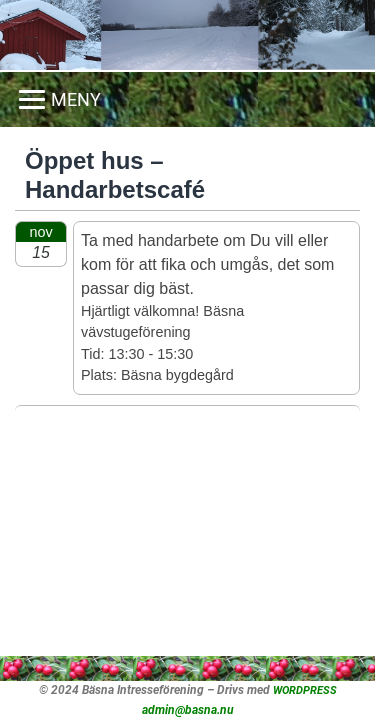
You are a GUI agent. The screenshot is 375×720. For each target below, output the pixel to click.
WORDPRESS (305, 690)
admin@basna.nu (188, 710)
